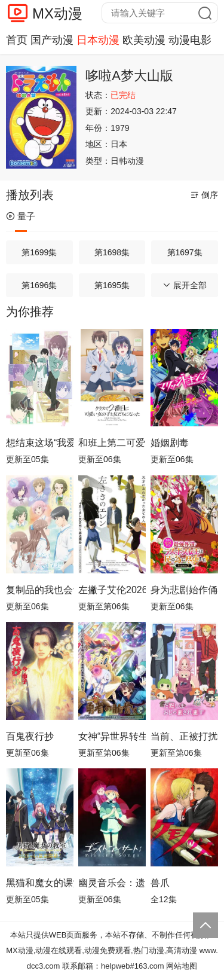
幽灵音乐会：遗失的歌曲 (112, 883)
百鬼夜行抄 (30, 736)
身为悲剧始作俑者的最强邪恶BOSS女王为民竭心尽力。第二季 (184, 590)
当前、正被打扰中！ (184, 736)
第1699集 (39, 252)
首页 (17, 40)
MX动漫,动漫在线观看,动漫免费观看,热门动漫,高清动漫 (102, 950)
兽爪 (160, 883)
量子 (21, 216)
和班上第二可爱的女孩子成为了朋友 (112, 443)
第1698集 (112, 252)
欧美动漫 (144, 40)
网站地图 (182, 966)
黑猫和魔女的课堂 (40, 883)
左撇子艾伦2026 (112, 590)
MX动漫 (57, 13)
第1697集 (185, 252)
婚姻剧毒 (170, 443)
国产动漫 (52, 40)
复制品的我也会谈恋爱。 (40, 590)
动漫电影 (190, 40)
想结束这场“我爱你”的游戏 (40, 443)
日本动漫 (98, 40)
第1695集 (112, 285)
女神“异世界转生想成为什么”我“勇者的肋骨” (112, 736)
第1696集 (39, 285)
